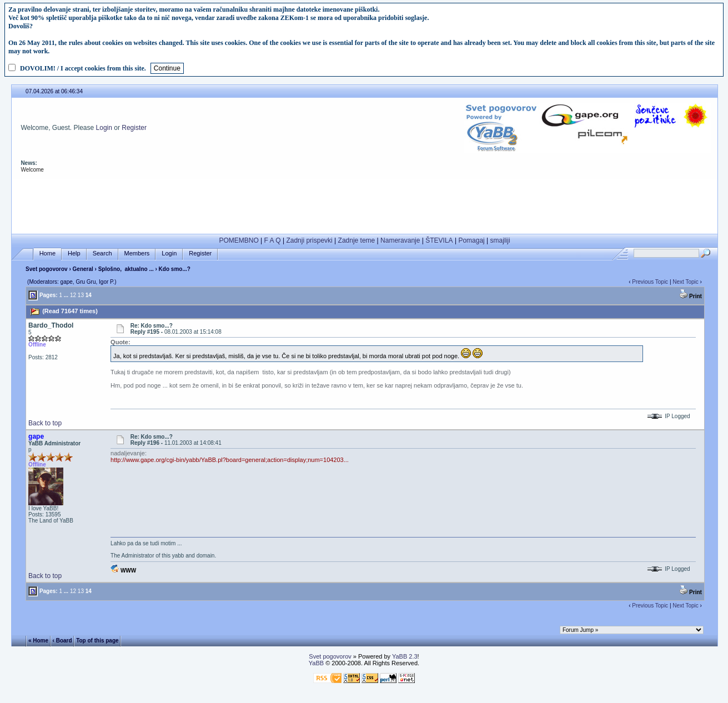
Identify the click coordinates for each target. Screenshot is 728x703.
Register (134, 128)
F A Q (273, 240)
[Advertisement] (365, 204)
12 (73, 295)
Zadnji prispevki (309, 240)
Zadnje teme (357, 240)
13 (81, 295)
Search (102, 253)
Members (137, 253)
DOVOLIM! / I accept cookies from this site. (83, 68)
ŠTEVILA (439, 240)
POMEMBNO (239, 240)
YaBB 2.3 (405, 656)
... (66, 295)
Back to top (45, 423)
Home (47, 253)
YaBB (316, 663)
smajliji (500, 240)
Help (74, 253)
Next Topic (686, 282)
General (83, 269)
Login (104, 128)
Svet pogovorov (47, 269)
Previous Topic (650, 282)
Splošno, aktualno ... (126, 269)
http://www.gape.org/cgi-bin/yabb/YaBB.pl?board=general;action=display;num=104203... (230, 460)
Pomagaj (471, 240)
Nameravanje (400, 240)
